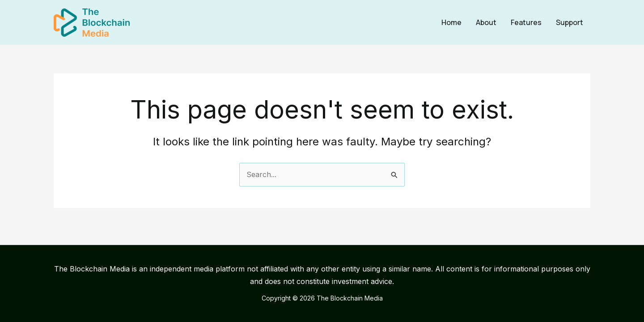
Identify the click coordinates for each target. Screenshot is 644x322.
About (486, 22)
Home (451, 22)
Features (526, 22)
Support (570, 22)
